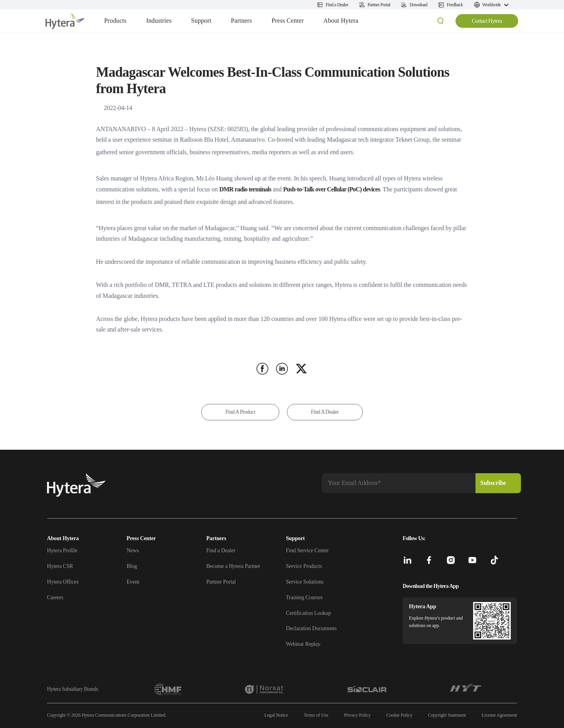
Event (133, 582)
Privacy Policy (357, 715)
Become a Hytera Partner (233, 566)
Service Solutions (305, 582)
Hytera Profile (62, 551)
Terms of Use (316, 715)
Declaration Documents (311, 628)
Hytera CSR (60, 566)
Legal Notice (276, 715)
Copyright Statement (447, 715)
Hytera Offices (63, 582)
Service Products (304, 566)
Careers (55, 597)
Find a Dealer (221, 551)
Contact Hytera (487, 21)
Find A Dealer (325, 412)
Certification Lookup (308, 613)
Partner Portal (221, 582)
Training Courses (304, 597)
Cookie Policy (399, 715)
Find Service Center (307, 551)
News (133, 551)
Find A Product (240, 412)
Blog (132, 566)
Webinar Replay (303, 644)
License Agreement (499, 715)
